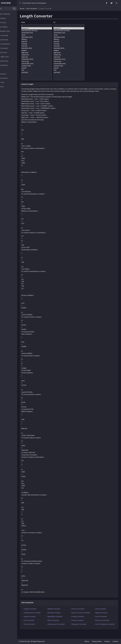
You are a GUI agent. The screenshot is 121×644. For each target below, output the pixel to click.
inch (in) (44, 46)
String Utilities (7, 18)
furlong (44, 44)
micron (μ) (44, 61)
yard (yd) (44, 72)
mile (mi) (44, 57)
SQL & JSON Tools (9, 61)
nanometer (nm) (44, 64)
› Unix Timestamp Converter (103, 630)
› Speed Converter (103, 615)
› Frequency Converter (83, 629)
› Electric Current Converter (81, 616)
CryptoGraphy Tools (9, 31)
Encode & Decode (9, 40)
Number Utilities (8, 27)
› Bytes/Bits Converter (61, 621)
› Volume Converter (82, 611)
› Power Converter (82, 625)
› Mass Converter (60, 625)
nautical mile (44, 66)
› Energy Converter (82, 621)
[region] (13, 325)
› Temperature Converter (41, 615)
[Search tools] (11, 9)
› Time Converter (38, 629)
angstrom (44, 28)
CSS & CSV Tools (8, 53)
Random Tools (7, 23)
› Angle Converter (38, 621)
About (87, 641)
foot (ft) (44, 42)
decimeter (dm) (44, 37)
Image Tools (7, 82)
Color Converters (8, 78)
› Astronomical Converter (63, 629)
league (44, 50)
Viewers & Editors (9, 65)
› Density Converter (60, 615)
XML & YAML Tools (9, 57)
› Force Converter (103, 621)
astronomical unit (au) (44, 31)
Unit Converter (8, 74)
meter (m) (44, 55)
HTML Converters (9, 48)
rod (44, 70)
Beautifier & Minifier (10, 14)
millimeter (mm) (44, 59)
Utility (4, 70)
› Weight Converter (60, 611)
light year (44, 53)
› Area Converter (103, 611)
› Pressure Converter (104, 625)
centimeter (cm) (44, 33)
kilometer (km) (44, 48)
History (107, 641)
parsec (44, 68)
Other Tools (6, 87)
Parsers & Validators (10, 44)
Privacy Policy (97, 641)
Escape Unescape (9, 35)
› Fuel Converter (38, 625)
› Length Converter (39, 611)
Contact (115, 641)
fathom (44, 39)
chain (44, 35)
